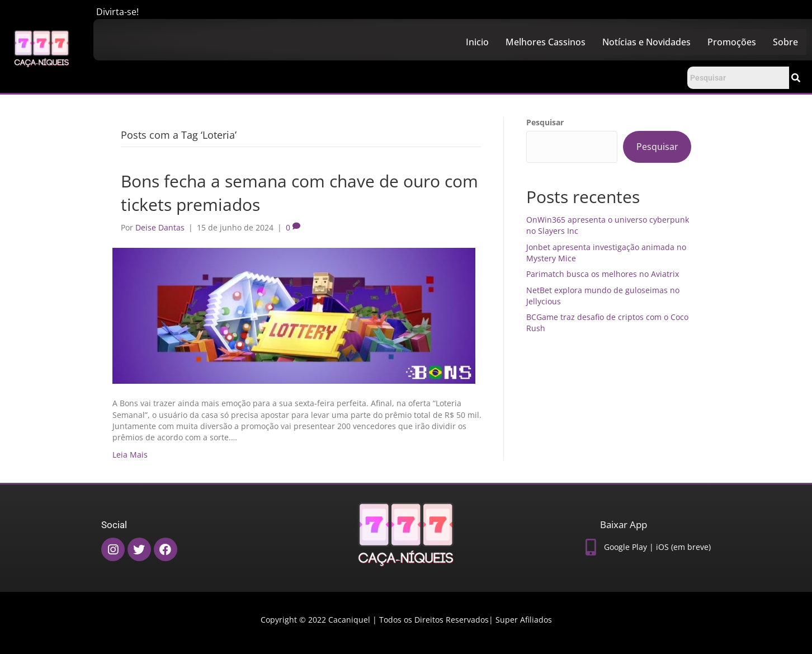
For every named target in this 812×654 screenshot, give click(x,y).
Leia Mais (130, 455)
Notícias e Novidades (646, 42)
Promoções (732, 42)
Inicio (477, 42)
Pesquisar (545, 122)
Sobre (785, 42)
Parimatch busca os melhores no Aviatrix (603, 274)
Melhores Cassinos (546, 42)
